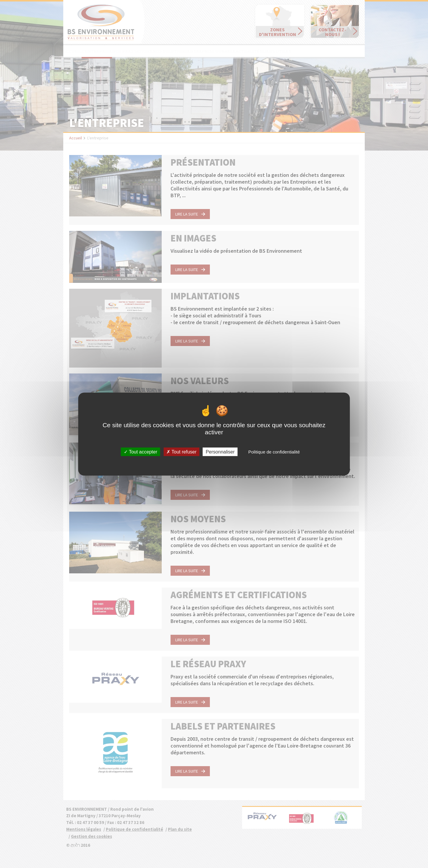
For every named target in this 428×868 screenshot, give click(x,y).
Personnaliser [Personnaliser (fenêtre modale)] (220, 452)
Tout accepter (141, 452)
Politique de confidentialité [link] (274, 452)
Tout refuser (181, 452)
